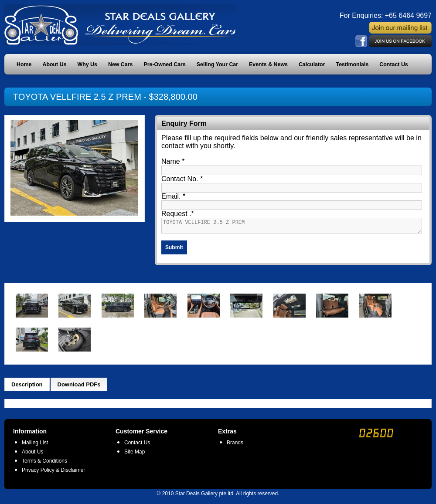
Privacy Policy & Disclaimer (53, 473)
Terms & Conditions (44, 463)
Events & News (268, 64)
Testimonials (353, 64)
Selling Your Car (217, 64)
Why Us (87, 64)
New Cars (120, 64)
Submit (174, 250)
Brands (235, 445)
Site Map (135, 454)
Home (24, 64)
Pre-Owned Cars (164, 64)
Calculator (312, 64)
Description (27, 387)
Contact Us (393, 64)
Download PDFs (79, 387)
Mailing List (35, 445)
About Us (54, 64)
